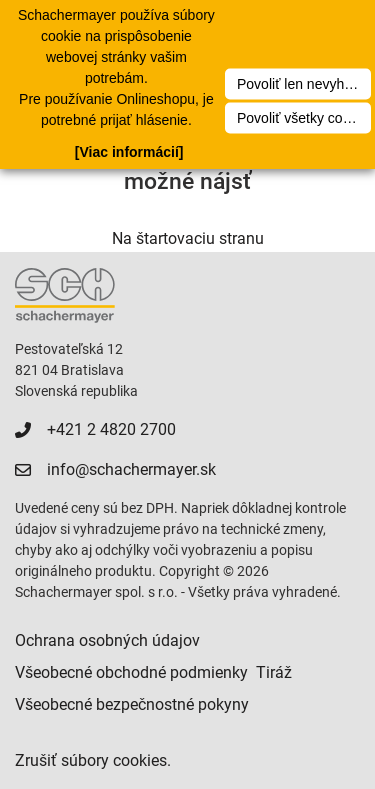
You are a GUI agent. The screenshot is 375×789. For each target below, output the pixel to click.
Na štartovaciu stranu (188, 238)
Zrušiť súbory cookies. (93, 760)
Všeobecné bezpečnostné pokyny (132, 704)
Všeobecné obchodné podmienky (131, 672)
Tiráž (274, 672)
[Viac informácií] (129, 152)
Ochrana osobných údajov (107, 640)
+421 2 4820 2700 (111, 429)
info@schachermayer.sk (131, 469)
